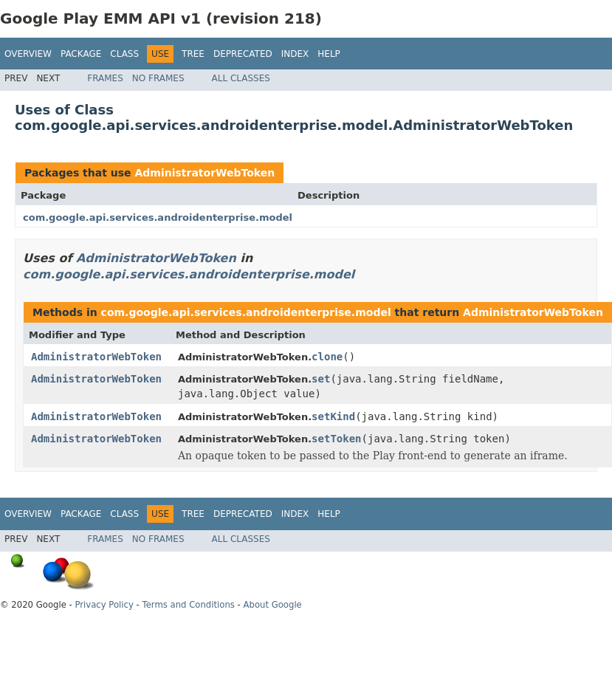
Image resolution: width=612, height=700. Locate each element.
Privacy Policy (104, 605)
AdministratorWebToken (204, 173)
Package (81, 54)
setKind (333, 416)
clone (327, 357)
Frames (105, 78)
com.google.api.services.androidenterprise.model (158, 217)
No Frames (158, 78)
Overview (28, 54)
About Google (273, 605)
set (321, 379)
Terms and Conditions (189, 605)
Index (295, 54)
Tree (193, 54)
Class (124, 54)
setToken (336, 439)
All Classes (241, 78)
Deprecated (243, 54)
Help (329, 54)
